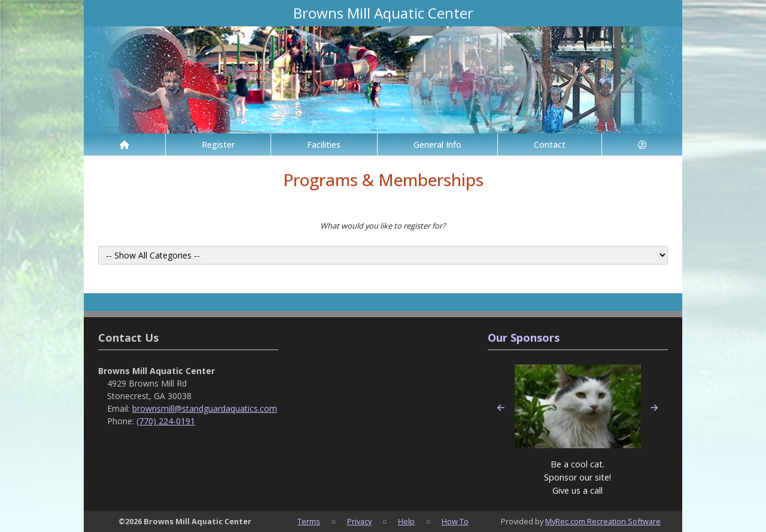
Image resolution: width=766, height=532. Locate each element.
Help (406, 521)
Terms (309, 521)
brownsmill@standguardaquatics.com (205, 408)
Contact (550, 145)
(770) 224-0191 (166, 421)
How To (455, 521)
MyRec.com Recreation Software (603, 521)
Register (218, 145)
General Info (437, 145)
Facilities (324, 145)
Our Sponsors (524, 338)
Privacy (359, 521)
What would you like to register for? (383, 226)
